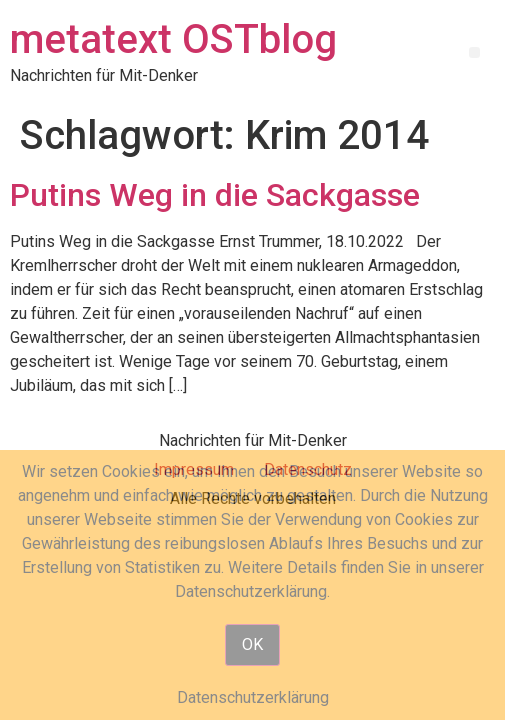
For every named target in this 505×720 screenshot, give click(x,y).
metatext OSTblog (173, 39)
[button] (474, 52)
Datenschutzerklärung (253, 697)
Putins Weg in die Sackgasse (215, 195)
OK (252, 644)
